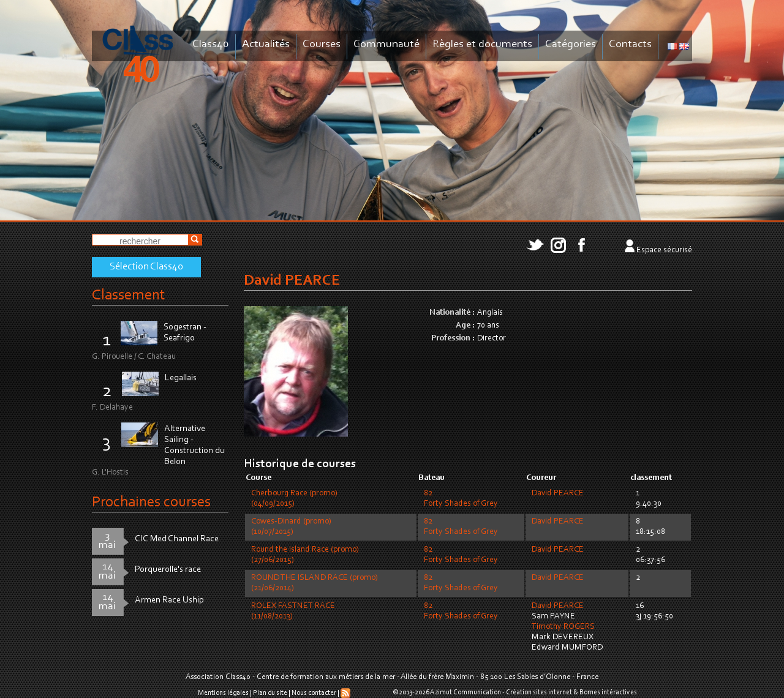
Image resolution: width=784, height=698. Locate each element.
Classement (129, 295)
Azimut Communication (466, 692)
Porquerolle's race (168, 570)
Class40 (211, 44)
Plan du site (270, 693)
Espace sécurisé (664, 250)
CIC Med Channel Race (177, 539)
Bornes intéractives (608, 692)
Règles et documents (482, 44)
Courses (322, 44)
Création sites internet (539, 692)
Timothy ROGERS (563, 627)
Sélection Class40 (146, 267)
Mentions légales (223, 693)
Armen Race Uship (169, 600)
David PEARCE (558, 493)
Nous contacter (314, 693)
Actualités (266, 44)
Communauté (386, 44)
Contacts (630, 44)
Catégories (571, 44)
